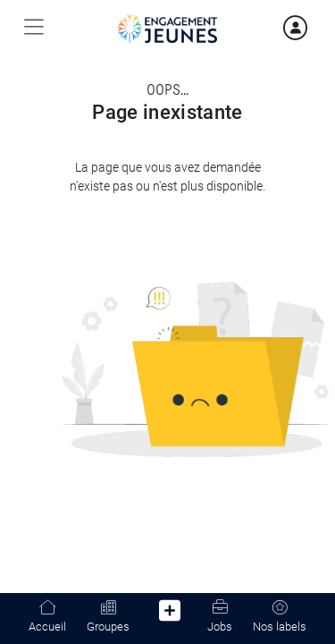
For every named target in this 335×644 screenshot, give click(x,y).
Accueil (47, 617)
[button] (170, 614)
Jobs (220, 617)
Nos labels (280, 617)
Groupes (108, 617)
